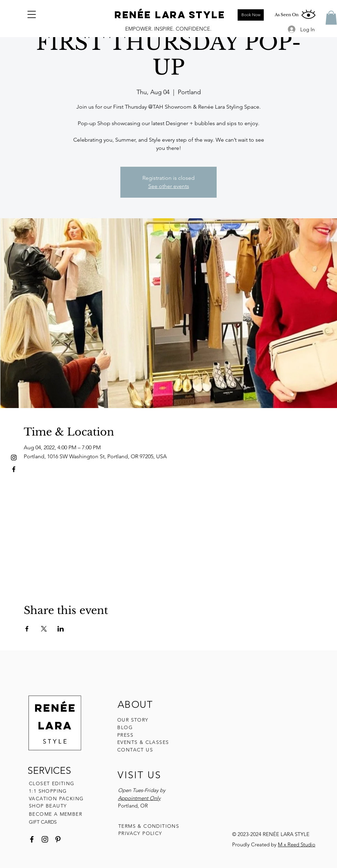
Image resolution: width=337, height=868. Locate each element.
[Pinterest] (58, 839)
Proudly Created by (255, 844)
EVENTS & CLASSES (143, 742)
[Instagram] (45, 839)
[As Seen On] (287, 15)
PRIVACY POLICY (141, 833)
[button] (32, 14)
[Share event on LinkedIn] (61, 629)
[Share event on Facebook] (27, 629)
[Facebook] (32, 839)
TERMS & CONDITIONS (149, 826)
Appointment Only (139, 798)
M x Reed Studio (297, 844)
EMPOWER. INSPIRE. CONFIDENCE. (168, 29)
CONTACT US (135, 750)
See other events (169, 186)
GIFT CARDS (43, 822)
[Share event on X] (44, 629)
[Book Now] (251, 15)
